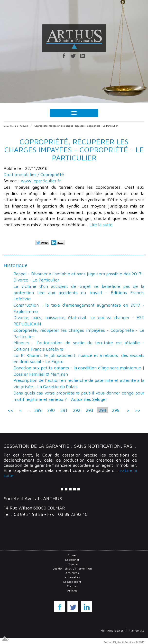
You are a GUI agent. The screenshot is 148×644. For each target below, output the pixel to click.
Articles (72, 590)
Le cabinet (72, 560)
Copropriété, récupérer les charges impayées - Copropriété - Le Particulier (76, 126)
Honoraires (72, 577)
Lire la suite (101, 225)
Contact (72, 586)
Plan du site (136, 630)
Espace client (72, 582)
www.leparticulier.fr (41, 181)
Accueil (24, 126)
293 (90, 410)
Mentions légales (112, 630)
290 (51, 410)
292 (77, 410)
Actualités (72, 573)
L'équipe (72, 564)
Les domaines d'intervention (72, 568)
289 (38, 410)
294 (103, 410)
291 (64, 410)
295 (116, 410)
